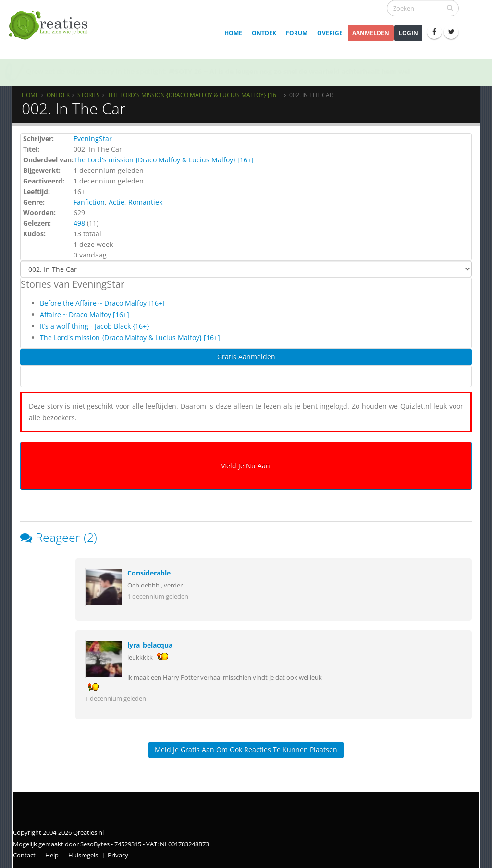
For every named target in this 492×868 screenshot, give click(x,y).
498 (79, 223)
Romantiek (145, 202)
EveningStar (93, 139)
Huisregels (83, 855)
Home (233, 33)
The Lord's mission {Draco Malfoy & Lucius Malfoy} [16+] (195, 95)
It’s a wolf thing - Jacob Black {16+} (94, 326)
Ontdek (264, 33)
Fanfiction (89, 202)
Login (408, 33)
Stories (89, 95)
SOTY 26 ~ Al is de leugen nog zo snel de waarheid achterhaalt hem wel (289, 71)
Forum (297, 33)
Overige (330, 33)
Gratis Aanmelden (246, 357)
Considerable (149, 573)
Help (52, 855)
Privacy (118, 855)
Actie (117, 202)
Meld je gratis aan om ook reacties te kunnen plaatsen (246, 750)
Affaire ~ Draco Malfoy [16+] (85, 314)
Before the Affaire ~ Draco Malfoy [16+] (102, 303)
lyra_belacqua (150, 645)
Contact (24, 855)
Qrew (35, 71)
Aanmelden (371, 33)
